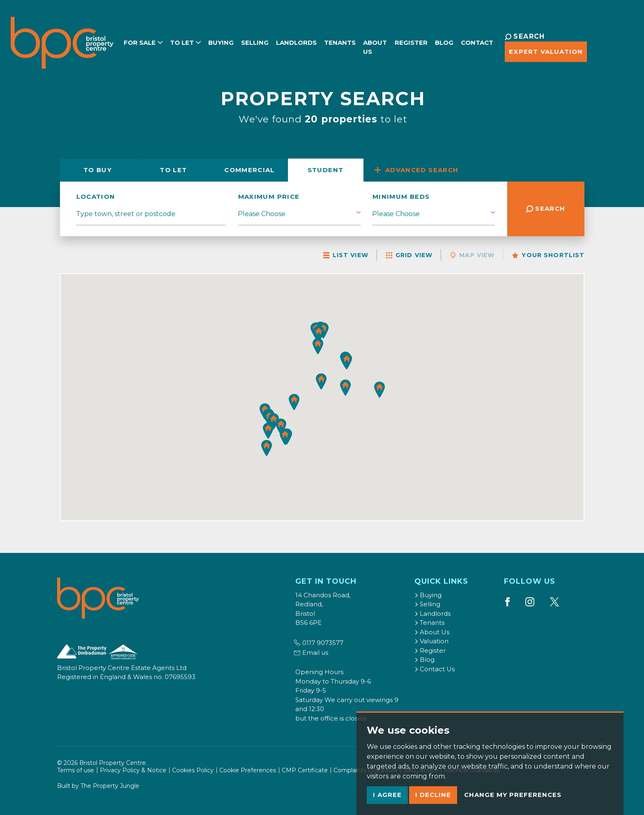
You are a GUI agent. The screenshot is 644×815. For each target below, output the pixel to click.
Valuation (431, 641)
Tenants (336, 41)
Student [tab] (326, 170)
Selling (251, 41)
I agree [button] (387, 795)
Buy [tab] (98, 170)
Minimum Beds (401, 197)
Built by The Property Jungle (98, 786)
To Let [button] (181, 41)
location (96, 197)
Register (412, 41)
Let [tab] (173, 170)
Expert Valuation (544, 52)
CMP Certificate (305, 770)
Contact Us (435, 669)
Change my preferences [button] (513, 795)
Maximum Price (269, 197)
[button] (285, 437)
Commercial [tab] (250, 170)
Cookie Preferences (248, 770)
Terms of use (76, 770)
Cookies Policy (193, 770)
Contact (478, 41)
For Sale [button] (139, 41)
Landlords (292, 41)
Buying (217, 41)
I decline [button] (433, 795)
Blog (445, 41)
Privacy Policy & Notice (133, 770)
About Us (371, 46)
